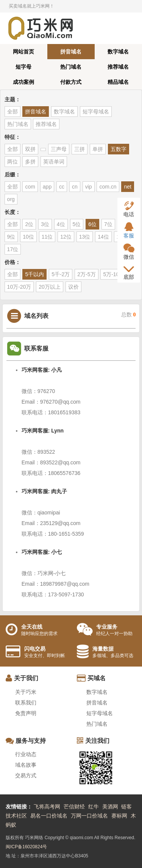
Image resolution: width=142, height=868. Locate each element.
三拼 (80, 149)
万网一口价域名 (89, 816)
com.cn (108, 187)
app (47, 187)
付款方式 (71, 82)
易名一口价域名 (49, 816)
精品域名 (118, 82)
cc (62, 187)
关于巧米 (26, 692)
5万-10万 (114, 274)
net (127, 187)
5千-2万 (61, 274)
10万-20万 (19, 287)
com (30, 187)
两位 (12, 162)
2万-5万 (86, 274)
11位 (47, 237)
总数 (129, 315)
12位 (66, 237)
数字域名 (118, 52)
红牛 (94, 807)
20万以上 (50, 287)
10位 (28, 237)
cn (75, 187)
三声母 (59, 149)
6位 (92, 224)
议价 (73, 287)
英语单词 (54, 162)
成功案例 (23, 82)
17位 (13, 249)
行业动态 (26, 754)
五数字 (119, 149)
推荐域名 (118, 67)
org (11, 199)
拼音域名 (71, 52)
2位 (29, 224)
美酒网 (110, 807)
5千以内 (34, 274)
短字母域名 (96, 112)
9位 (11, 237)
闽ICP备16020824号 (26, 847)
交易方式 (26, 775)
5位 (77, 224)
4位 (61, 224)
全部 (12, 112)
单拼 (98, 149)
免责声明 (26, 713)
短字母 (23, 67)
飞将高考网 (47, 807)
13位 (85, 237)
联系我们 (26, 703)
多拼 (30, 162)
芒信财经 (74, 807)
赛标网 (119, 816)
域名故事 (26, 765)
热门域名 (71, 67)
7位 (108, 224)
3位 (45, 224)
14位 (103, 237)
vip (89, 187)
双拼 (30, 149)
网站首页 (23, 52)
